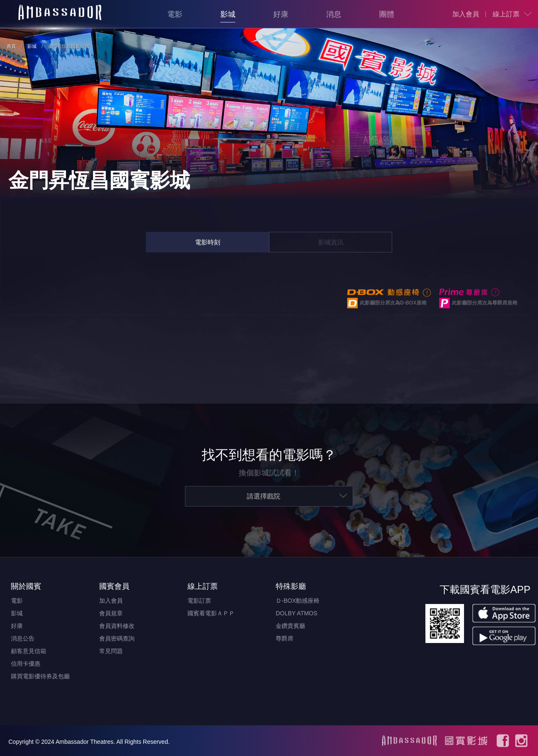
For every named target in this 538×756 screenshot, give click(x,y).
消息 (334, 14)
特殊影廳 (291, 587)
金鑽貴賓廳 (290, 626)
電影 (175, 14)
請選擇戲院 (264, 496)
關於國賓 (26, 587)
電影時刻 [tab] (208, 242)
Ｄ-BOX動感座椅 (298, 601)
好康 (281, 14)
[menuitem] (466, 14)
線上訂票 (506, 14)
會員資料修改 (117, 626)
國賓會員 (114, 587)
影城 (228, 14)
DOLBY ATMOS (297, 613)
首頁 (11, 46)
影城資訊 (331, 242)
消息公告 (23, 638)
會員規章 (111, 613)
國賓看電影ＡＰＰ (211, 613)
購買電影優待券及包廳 (40, 676)
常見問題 (111, 651)
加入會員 (466, 14)
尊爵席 (285, 638)
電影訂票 (199, 601)
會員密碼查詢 (117, 638)
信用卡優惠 (26, 664)
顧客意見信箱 (29, 651)
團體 (387, 14)
